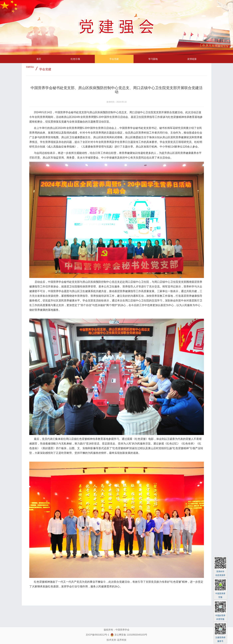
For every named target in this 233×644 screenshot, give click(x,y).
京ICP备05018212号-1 (97, 635)
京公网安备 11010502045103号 (129, 635)
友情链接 (192, 59)
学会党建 (114, 59)
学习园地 (153, 59)
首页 (39, 59)
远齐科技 (122, 640)
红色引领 (75, 59)
